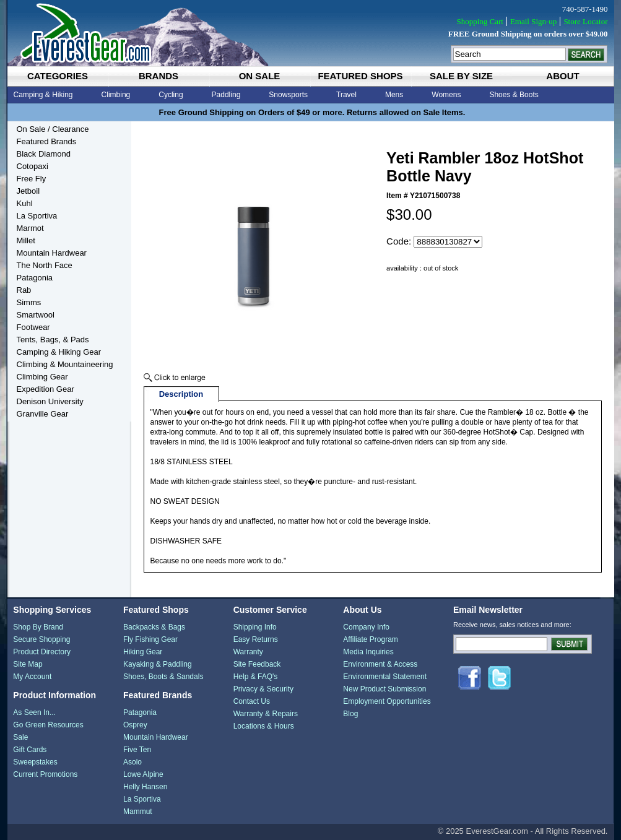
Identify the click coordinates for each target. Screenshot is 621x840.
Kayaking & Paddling (158, 664)
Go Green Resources (48, 725)
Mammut (138, 812)
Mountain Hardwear (52, 253)
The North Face (45, 265)
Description (181, 394)
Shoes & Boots (514, 95)
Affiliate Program (370, 639)
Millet (26, 240)
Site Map (28, 664)
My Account (32, 677)
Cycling (171, 95)
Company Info (366, 627)
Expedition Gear (46, 389)
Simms (29, 302)
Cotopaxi (33, 166)
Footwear (33, 327)
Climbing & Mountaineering (65, 364)
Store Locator (585, 21)
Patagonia (35, 278)
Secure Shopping (41, 639)
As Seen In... (34, 712)
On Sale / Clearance (53, 129)
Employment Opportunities (387, 701)
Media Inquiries (368, 652)
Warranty (248, 652)
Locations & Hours (264, 726)
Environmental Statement (385, 677)
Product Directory (42, 652)
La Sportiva (37, 216)
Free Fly (32, 179)
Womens (446, 95)
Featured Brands (47, 141)
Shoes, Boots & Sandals (163, 677)
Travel (346, 95)
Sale (20, 737)
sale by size (461, 76)
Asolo (132, 762)
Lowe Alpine (143, 774)
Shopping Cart (480, 21)
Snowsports (288, 95)
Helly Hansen (145, 787)
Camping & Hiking (43, 95)
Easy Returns (256, 639)
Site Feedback (257, 664)
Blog (350, 714)
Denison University (50, 401)
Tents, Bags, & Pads (53, 340)
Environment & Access (380, 664)
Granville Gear (43, 414)
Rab (24, 290)
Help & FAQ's (256, 677)
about (562, 76)
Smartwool (36, 315)
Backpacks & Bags (154, 627)
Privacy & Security (263, 689)
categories (58, 76)
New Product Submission (384, 689)
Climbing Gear (42, 377)
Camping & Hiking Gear (59, 352)
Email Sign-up (533, 21)
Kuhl (25, 203)
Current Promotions (45, 774)
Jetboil (28, 191)
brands (159, 76)
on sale (260, 76)
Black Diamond (44, 154)
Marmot (30, 228)
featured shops (360, 76)
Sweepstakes (35, 762)
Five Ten (137, 750)
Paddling (226, 95)
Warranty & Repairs (266, 714)
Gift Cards (30, 750)
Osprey (135, 725)
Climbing (116, 95)
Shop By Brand (38, 627)
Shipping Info (255, 627)
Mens (394, 95)
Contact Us (252, 701)
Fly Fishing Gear (150, 639)
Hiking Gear (143, 652)
